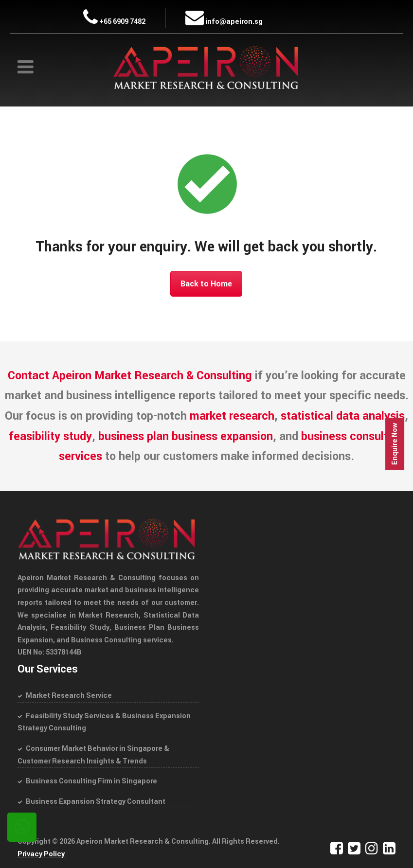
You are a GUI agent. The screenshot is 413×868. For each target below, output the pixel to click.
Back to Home (206, 284)
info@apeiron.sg (224, 22)
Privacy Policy (41, 854)
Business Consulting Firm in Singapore (91, 781)
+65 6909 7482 (114, 22)
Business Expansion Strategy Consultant (96, 802)
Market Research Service (69, 696)
